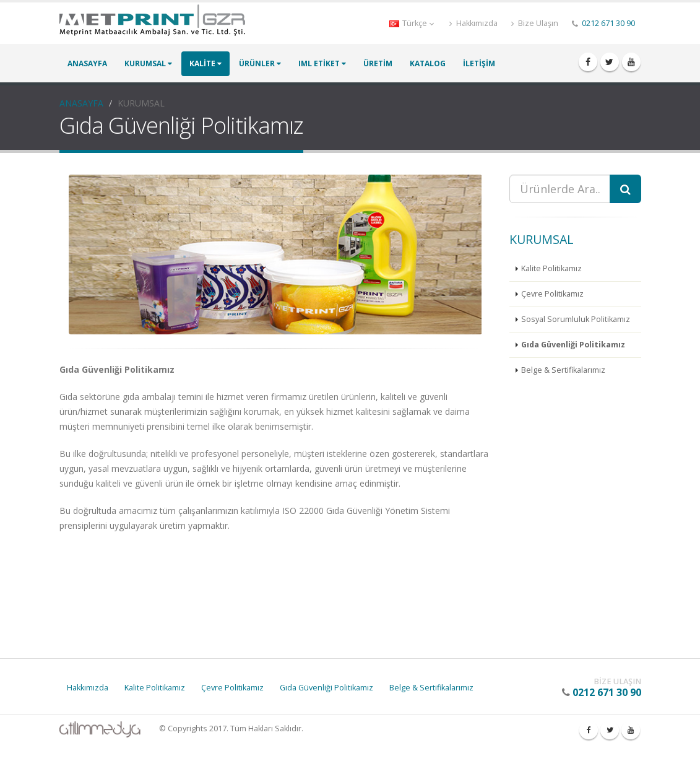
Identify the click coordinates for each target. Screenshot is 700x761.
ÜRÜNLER (260, 63)
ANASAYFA (87, 63)
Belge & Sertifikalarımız (563, 370)
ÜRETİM (378, 63)
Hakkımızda (473, 23)
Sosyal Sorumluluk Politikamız (576, 319)
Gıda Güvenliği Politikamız (573, 345)
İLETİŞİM (479, 63)
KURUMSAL (148, 63)
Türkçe (412, 23)
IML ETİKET (322, 63)
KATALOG (428, 63)
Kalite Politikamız (551, 268)
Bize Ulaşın (535, 23)
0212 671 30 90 (608, 23)
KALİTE (205, 63)
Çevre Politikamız (552, 294)
